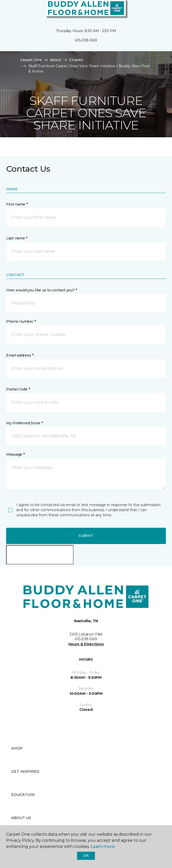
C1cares (76, 60)
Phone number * (21, 321)
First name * (17, 204)
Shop (17, 748)
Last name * (17, 238)
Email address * (20, 355)
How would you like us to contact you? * (42, 290)
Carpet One (31, 60)
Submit (86, 536)
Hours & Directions (86, 644)
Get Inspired (25, 771)
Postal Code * (18, 389)
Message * (15, 454)
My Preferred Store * (24, 423)
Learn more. (103, 846)
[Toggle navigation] (7, 10)
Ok (86, 856)
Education (23, 795)
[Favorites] (159, 10)
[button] (153, 10)
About (55, 60)
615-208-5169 (86, 40)
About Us (21, 818)
